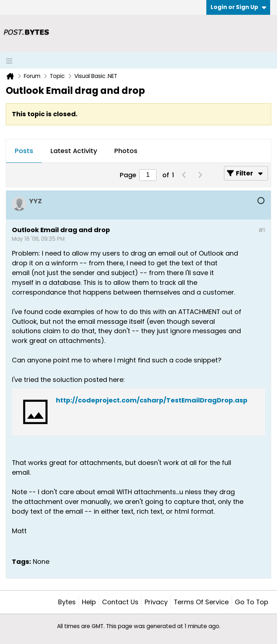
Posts (24, 151)
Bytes (67, 602)
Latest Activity (74, 151)
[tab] (24, 151)
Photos (126, 151)
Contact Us (120, 602)
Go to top (252, 602)
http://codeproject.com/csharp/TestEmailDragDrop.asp (152, 400)
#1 (262, 230)
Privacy (156, 602)
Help (89, 602)
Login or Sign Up (238, 7)
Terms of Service (201, 602)
